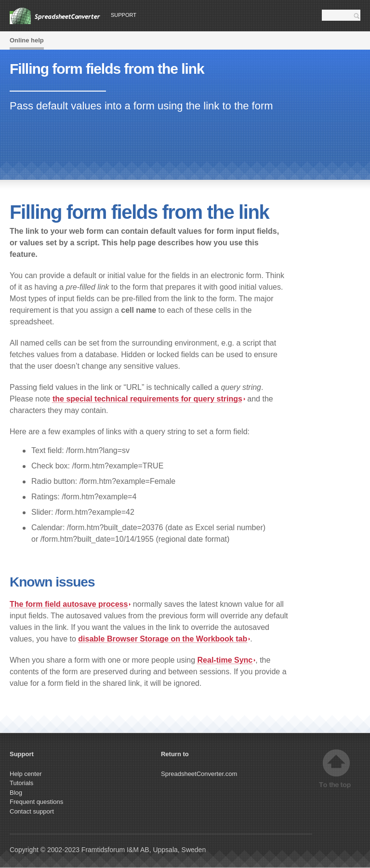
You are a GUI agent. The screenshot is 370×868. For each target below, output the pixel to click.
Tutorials (21, 783)
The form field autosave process (70, 604)
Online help (27, 40)
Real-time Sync (227, 660)
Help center (26, 774)
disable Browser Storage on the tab (164, 639)
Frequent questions (36, 802)
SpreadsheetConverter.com (199, 774)
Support (124, 15)
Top (336, 769)
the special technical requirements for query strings (149, 399)
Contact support (32, 811)
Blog (16, 793)
